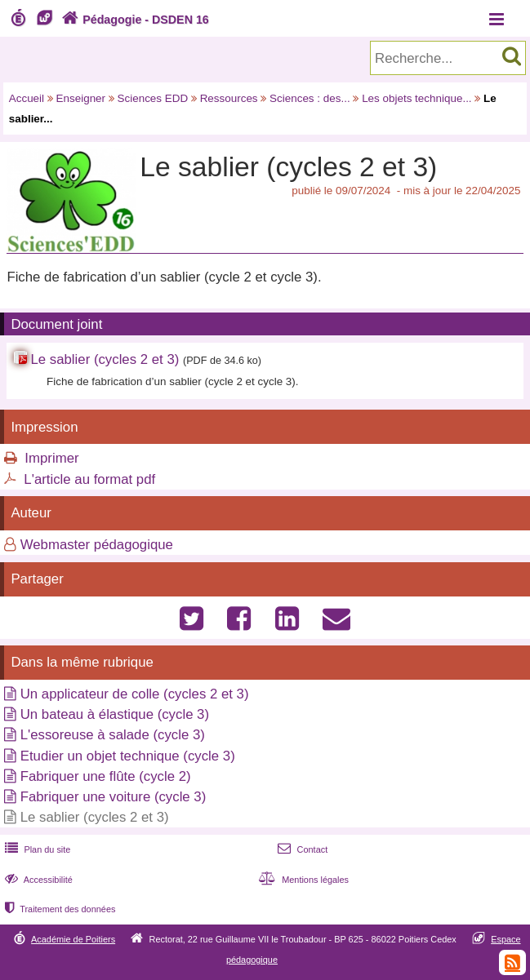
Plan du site (36, 849)
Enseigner (81, 98)
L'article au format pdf (89, 479)
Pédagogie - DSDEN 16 (134, 20)
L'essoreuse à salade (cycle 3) (113, 735)
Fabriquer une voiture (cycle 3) (114, 797)
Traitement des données (58, 909)
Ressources (229, 98)
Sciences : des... (310, 98)
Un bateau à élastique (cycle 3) (115, 714)
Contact (301, 849)
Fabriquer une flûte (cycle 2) (106, 776)
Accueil (27, 98)
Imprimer (51, 458)
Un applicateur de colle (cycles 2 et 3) (135, 694)
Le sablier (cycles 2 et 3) (105, 359)
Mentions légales (302, 880)
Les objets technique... (416, 98)
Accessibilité (37, 880)
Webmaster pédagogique (97, 545)
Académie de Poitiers (73, 939)
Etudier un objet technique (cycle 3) (128, 756)
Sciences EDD (153, 98)
